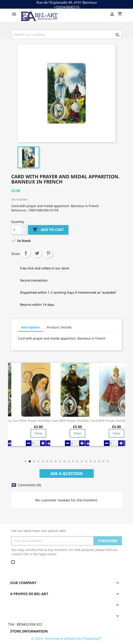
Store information (29, 631)
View (38, 433)
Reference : (20, 210)
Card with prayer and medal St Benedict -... (38, 421)
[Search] (67, 34)
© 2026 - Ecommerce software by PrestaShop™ (66, 638)
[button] (25, 461)
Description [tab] (30, 327)
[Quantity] (16, 230)
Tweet (37, 253)
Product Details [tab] (59, 327)
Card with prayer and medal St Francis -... (77, 421)
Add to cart (48, 230)
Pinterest (48, 253)
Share (26, 253)
